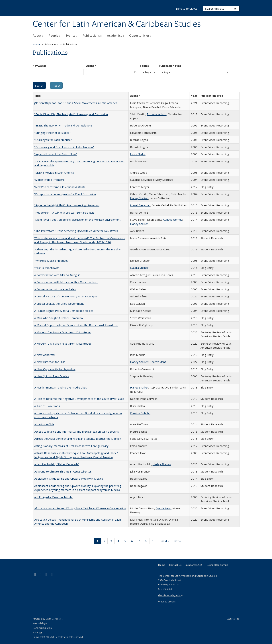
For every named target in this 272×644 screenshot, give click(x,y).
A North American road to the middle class (61, 387)
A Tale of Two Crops (47, 406)
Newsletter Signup (217, 565)
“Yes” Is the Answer (47, 268)
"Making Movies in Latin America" (55, 173)
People (54, 36)
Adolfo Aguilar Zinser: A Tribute (54, 497)
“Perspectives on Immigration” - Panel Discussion (65, 194)
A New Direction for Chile (50, 362)
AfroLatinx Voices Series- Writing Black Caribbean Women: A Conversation (80, 508)
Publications (92, 36)
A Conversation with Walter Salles (55, 289)
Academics (115, 36)
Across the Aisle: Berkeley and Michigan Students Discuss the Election (78, 439)
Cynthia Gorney (173, 220)
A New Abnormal (45, 355)
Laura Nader (138, 154)
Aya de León (163, 508)
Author (91, 66)
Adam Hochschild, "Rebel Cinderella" (57, 464)
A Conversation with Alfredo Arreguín (57, 275)
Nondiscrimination (43, 628)
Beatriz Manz (158, 362)
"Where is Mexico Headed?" (52, 261)
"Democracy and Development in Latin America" (64, 147)
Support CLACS (194, 565)
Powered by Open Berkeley (48, 619)
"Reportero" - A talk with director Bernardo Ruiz (64, 212)
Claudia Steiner (139, 268)
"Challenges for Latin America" (53, 140)
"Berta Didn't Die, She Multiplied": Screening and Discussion (71, 114)
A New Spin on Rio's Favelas (52, 376)
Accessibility (40, 623)
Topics (144, 66)
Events (71, 36)
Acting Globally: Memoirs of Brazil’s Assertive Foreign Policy (71, 446)
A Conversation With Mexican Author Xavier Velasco (66, 282)
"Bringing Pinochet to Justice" (52, 133)
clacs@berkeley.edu (170, 595)
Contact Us (175, 565)
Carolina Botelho (140, 413)
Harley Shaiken (139, 198)
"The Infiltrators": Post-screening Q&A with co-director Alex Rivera (76, 231)
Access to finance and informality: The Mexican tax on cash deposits (77, 432)
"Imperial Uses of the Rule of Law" (56, 154)
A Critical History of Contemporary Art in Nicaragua (66, 296)
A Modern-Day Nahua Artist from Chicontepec (63, 332)
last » (179, 542)
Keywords (40, 66)
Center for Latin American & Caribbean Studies (117, 24)
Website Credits (167, 602)
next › (166, 542)
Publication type (170, 66)
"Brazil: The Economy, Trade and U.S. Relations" (64, 125)
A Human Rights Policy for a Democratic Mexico (64, 311)
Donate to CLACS (187, 9)
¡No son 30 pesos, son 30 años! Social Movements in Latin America (76, 103)
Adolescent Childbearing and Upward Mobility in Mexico (69, 479)
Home (36, 44)
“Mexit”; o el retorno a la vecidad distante (60, 187)
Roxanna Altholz (157, 114)
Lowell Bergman (140, 205)
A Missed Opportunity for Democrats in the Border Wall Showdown (76, 325)
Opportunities (140, 36)
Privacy (37, 632)
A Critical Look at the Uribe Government (59, 304)
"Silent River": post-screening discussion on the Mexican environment (77, 220)
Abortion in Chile (44, 424)
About (38, 36)
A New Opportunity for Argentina (55, 369)
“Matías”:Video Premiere (49, 180)
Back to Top (233, 619)
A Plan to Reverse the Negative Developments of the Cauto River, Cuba (79, 399)
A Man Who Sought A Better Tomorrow (59, 318)
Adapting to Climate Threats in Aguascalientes (63, 471)
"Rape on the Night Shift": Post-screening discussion (67, 205)
